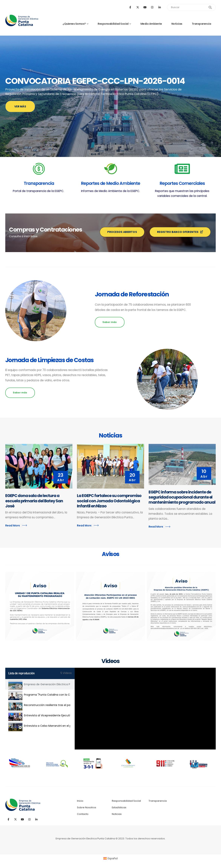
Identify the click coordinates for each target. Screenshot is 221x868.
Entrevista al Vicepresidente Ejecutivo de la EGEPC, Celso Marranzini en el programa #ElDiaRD (47, 715)
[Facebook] (130, 7)
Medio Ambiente (151, 24)
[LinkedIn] (160, 7)
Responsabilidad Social (113, 24)
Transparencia (201, 24)
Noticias (177, 24)
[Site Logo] (22, 20)
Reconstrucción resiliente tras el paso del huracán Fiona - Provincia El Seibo (47, 705)
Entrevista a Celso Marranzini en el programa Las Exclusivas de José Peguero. (47, 726)
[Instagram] (152, 7)
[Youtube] (145, 7)
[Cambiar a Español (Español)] (111, 858)
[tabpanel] (145, 709)
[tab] (40, 684)
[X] (138, 7)
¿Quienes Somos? (74, 24)
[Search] (210, 7)
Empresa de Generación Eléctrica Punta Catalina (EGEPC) (47, 684)
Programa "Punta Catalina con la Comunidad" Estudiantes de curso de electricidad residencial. (47, 695)
